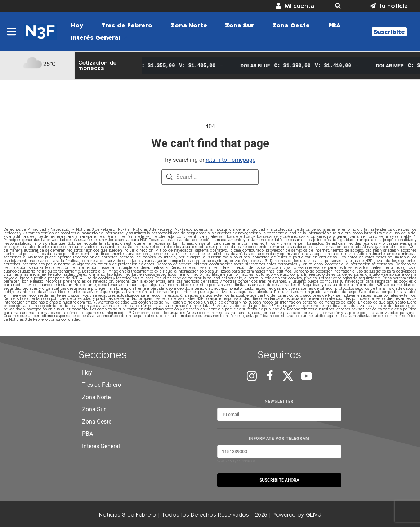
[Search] (169, 178)
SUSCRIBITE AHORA (279, 480)
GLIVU (314, 515)
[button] (342, 6)
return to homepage (231, 160)
